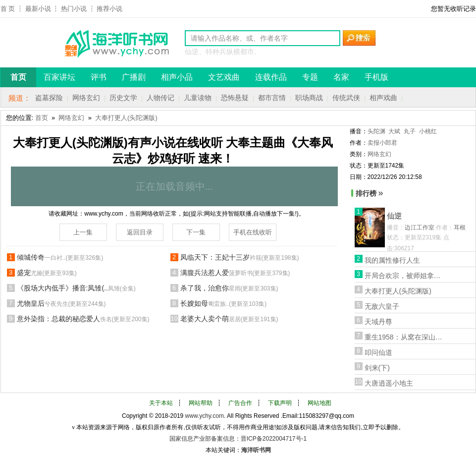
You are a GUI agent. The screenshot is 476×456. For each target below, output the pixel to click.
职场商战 (309, 98)
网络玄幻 (86, 98)
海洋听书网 (256, 450)
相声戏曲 (383, 98)
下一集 (196, 232)
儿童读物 (198, 98)
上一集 (83, 232)
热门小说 (74, 9)
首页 (42, 118)
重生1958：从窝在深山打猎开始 (404, 337)
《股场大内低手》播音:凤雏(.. (76, 288)
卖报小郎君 (382, 143)
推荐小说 (109, 9)
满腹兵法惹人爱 (235, 273)
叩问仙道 (378, 352)
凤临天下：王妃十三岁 (240, 257)
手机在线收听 (253, 232)
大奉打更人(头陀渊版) (126, 118)
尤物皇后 (61, 303)
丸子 (410, 131)
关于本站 (161, 403)
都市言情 (272, 98)
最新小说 (38, 9)
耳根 (460, 228)
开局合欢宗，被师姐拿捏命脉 (404, 276)
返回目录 (140, 232)
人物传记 (160, 98)
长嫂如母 (224, 303)
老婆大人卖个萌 (229, 319)
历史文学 (123, 98)
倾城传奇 (60, 257)
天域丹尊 (378, 322)
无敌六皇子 (382, 306)
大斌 (394, 131)
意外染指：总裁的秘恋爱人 (83, 319)
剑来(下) (377, 368)
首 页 (8, 9)
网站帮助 (201, 403)
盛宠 (47, 273)
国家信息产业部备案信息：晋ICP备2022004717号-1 (238, 439)
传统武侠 (346, 98)
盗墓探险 (49, 98)
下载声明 (280, 403)
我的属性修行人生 (392, 260)
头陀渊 (376, 131)
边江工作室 (420, 228)
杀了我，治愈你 (229, 288)
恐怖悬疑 (235, 98)
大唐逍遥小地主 (389, 383)
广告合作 (240, 403)
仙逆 (394, 216)
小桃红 (428, 131)
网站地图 (319, 403)
